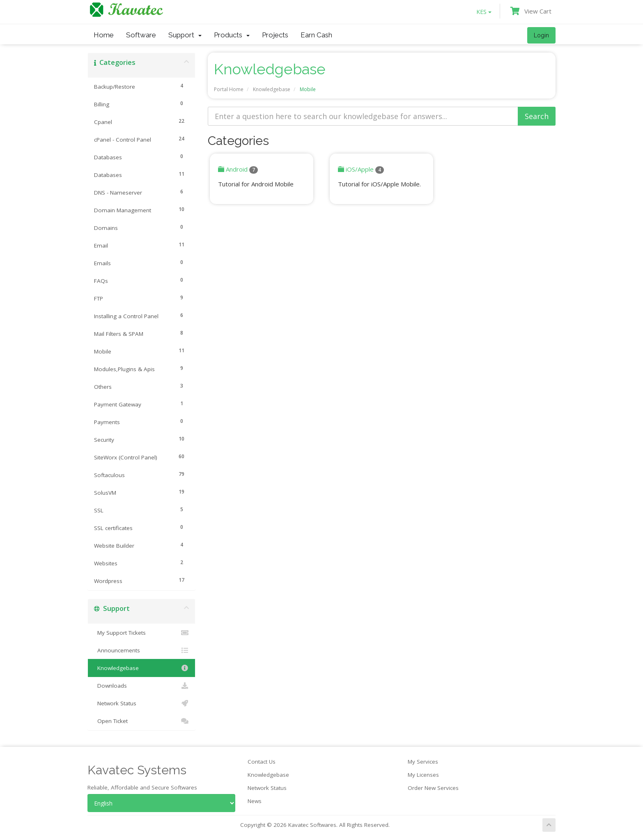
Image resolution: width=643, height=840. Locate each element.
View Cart (531, 11)
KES (484, 12)
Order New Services (433, 788)
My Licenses (423, 775)
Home (104, 35)
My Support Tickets (141, 633)
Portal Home (229, 89)
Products (232, 35)
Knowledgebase (272, 89)
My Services (423, 762)
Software (141, 35)
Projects (275, 35)
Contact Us (262, 762)
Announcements (141, 650)
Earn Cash (316, 35)
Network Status (141, 703)
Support (185, 35)
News (255, 801)
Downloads (141, 686)
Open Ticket (141, 721)
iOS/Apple (361, 169)
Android (238, 169)
